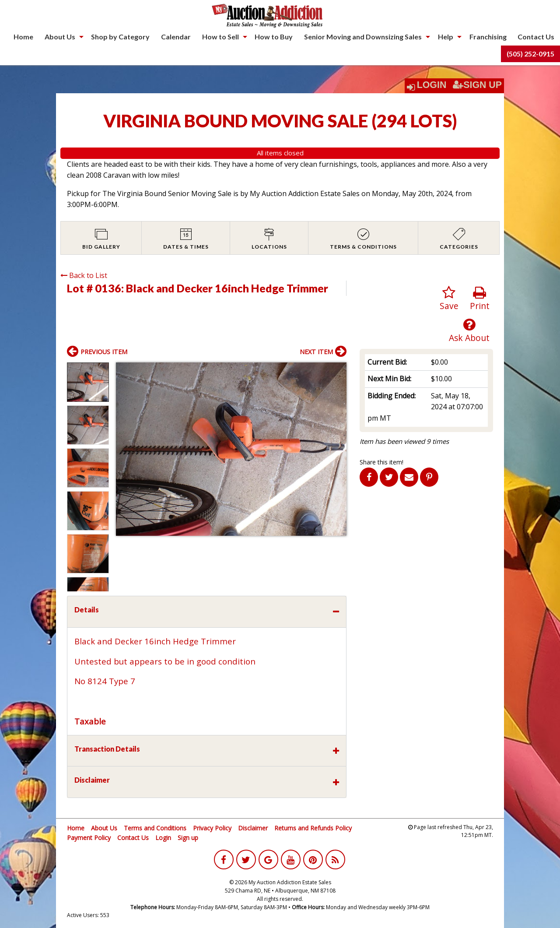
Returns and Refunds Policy (313, 828)
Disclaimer (253, 828)
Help (446, 37)
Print (480, 299)
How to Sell (220, 37)
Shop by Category (120, 37)
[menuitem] (23, 37)
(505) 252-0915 (530, 54)
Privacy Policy (212, 828)
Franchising (488, 37)
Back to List (84, 275)
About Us (60, 37)
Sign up (188, 838)
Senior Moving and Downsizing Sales (363, 37)
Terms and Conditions (155, 828)
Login (432, 85)
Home (23, 37)
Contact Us (536, 37)
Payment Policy (89, 838)
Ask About (469, 331)
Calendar (176, 37)
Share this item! (381, 462)
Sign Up (477, 85)
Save (449, 299)
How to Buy (274, 37)
